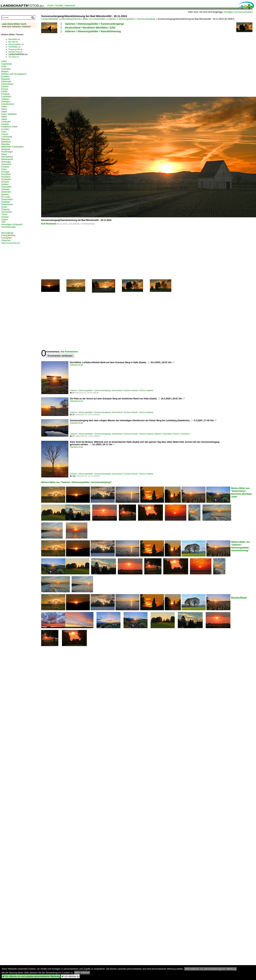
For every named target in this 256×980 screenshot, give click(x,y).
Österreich (6, 164)
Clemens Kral (76, 365)
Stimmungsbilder (126, 19)
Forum (51, 6)
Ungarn (5, 219)
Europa (5, 89)
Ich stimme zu (70, 976)
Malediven (6, 142)
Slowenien (6, 192)
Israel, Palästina (9, 114)
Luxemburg (7, 137)
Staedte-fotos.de (15, 52)
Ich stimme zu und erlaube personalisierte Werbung (31, 976)
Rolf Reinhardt (49, 224)
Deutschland (239, 598)
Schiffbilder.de (14, 47)
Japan (4, 119)
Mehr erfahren (82, 973)
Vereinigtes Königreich (12, 224)
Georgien (6, 102)
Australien (6, 69)
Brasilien (5, 77)
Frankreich (6, 97)
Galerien (112, 19)
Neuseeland (7, 157)
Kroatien (5, 129)
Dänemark (6, 82)
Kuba (4, 132)
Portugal (5, 172)
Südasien (6, 202)
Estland (5, 87)
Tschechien (7, 212)
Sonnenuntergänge (146, 19)
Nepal (4, 154)
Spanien (5, 194)
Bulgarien (6, 79)
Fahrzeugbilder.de (16, 44)
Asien (4, 66)
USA (3, 222)
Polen (4, 169)
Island (4, 112)
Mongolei (6, 149)
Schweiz (5, 182)
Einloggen (229, 12)
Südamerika (7, 199)
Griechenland (8, 104)
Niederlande (7, 159)
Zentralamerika (8, 227)
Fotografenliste (8, 235)
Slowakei (6, 189)
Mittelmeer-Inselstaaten (12, 147)
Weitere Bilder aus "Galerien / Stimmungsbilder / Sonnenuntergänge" (77, 482)
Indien (4, 107)
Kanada (5, 124)
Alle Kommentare (69, 352)
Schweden (6, 179)
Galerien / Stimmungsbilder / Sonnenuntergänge (95, 24)
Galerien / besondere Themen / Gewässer (172, 434)
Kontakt (59, 6)
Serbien (5, 184)
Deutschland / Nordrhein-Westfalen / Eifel (90, 28)
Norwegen (6, 162)
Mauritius (6, 144)
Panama (5, 167)
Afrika (4, 61)
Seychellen (7, 187)
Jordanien (6, 122)
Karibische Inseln (9, 127)
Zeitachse (6, 240)
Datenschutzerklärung (11, 243)
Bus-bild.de (13, 42)
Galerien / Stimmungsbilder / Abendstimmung (93, 31)
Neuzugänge (7, 233)
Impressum (70, 6)
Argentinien (7, 64)
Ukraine (5, 217)
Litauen (5, 134)
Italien (4, 117)
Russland (6, 177)
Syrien (4, 207)
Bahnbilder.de (14, 39)
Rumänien (6, 174)
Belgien (5, 71)
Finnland (5, 94)
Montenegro (7, 152)
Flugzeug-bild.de (15, 49)
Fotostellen (7, 238)
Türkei (4, 214)
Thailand (5, 209)
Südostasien (7, 204)
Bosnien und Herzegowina (14, 74)
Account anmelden (244, 12)
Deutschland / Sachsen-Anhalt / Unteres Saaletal (132, 390)
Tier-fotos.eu (14, 57)
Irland (4, 109)
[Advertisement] (81, 64)
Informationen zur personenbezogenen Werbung (210, 969)
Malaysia (5, 139)
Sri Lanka (6, 197)
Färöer (4, 92)
